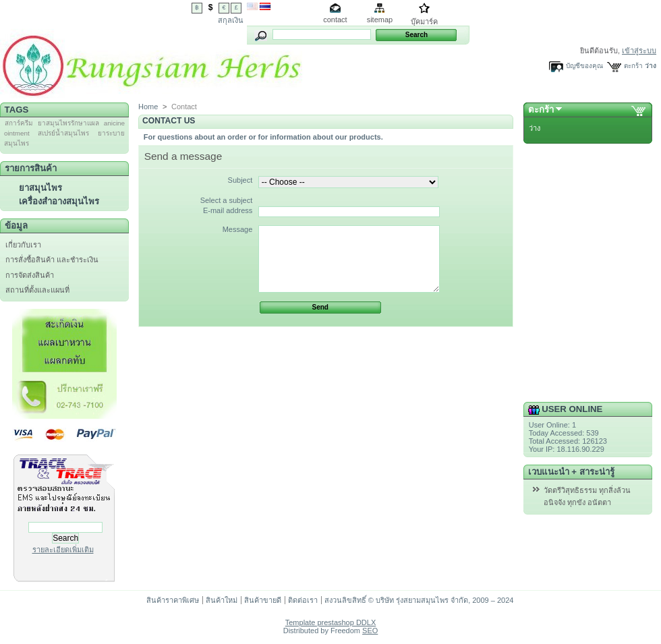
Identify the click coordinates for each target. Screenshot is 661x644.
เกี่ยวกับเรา (23, 245)
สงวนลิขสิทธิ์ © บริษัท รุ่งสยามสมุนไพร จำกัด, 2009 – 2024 (419, 600)
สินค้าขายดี (263, 600)
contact (335, 20)
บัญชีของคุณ (584, 66)
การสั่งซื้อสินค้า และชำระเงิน (52, 260)
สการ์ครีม (19, 123)
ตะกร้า (633, 66)
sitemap (380, 20)
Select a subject (227, 200)
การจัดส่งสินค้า (30, 275)
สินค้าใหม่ (222, 600)
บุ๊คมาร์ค (424, 22)
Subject (240, 180)
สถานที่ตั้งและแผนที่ (37, 290)
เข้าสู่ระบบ (639, 51)
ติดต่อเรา (303, 600)
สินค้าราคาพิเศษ (173, 600)
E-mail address (228, 210)
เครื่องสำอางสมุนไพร (59, 201)
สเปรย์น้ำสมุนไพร (63, 133)
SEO (370, 631)
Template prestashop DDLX (331, 622)
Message (238, 229)
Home (148, 107)
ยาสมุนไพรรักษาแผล (68, 123)
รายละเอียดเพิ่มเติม (63, 550)
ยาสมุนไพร (40, 188)
